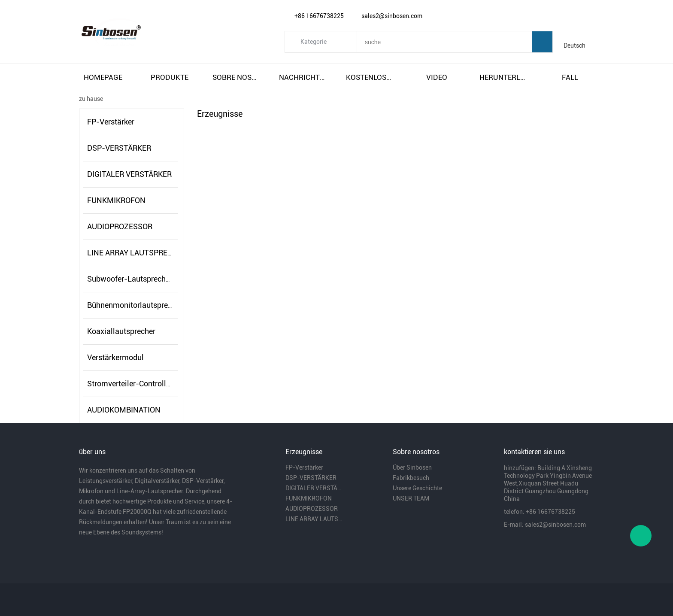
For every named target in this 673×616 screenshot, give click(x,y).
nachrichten (303, 77)
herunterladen (503, 77)
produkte (170, 77)
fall (570, 77)
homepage (103, 77)
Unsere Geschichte (417, 488)
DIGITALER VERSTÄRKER (129, 174)
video (437, 77)
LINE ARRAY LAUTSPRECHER (137, 253)
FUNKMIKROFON (116, 200)
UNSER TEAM (411, 498)
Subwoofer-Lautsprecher (130, 279)
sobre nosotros (236, 77)
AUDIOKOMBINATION (124, 410)
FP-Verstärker (111, 122)
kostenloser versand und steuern (370, 77)
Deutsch (574, 46)
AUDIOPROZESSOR (120, 226)
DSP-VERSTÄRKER (119, 148)
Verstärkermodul (115, 357)
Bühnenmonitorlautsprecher (135, 305)
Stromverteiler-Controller (130, 384)
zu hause (91, 99)
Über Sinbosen (412, 467)
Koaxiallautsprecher (121, 331)
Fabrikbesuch (411, 478)
